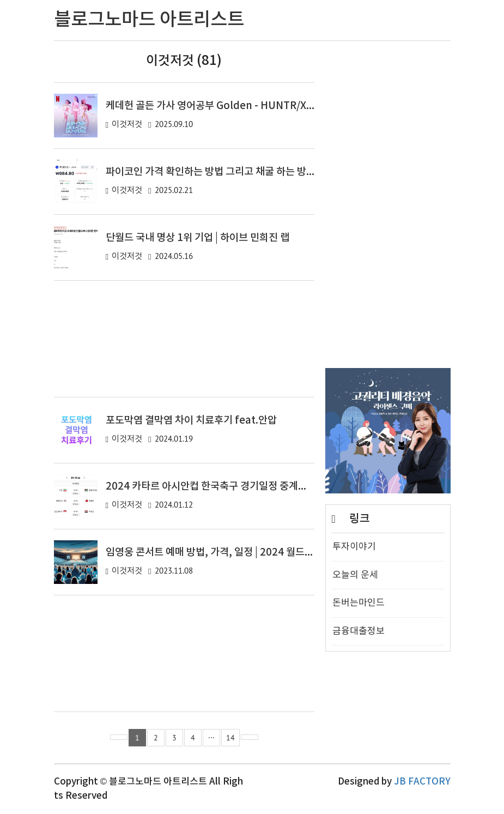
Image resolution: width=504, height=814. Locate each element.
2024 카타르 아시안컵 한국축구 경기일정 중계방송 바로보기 (231, 486)
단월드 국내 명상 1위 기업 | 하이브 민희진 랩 (198, 238)
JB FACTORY (422, 782)
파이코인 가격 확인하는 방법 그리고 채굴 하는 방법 (211, 172)
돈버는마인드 (359, 603)
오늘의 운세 (355, 575)
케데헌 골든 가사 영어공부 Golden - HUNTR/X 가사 (216, 106)
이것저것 (127, 125)
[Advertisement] (184, 339)
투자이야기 (354, 547)
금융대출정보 (359, 631)
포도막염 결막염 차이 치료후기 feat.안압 (191, 420)
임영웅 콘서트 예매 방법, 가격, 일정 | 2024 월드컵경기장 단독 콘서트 (249, 552)
